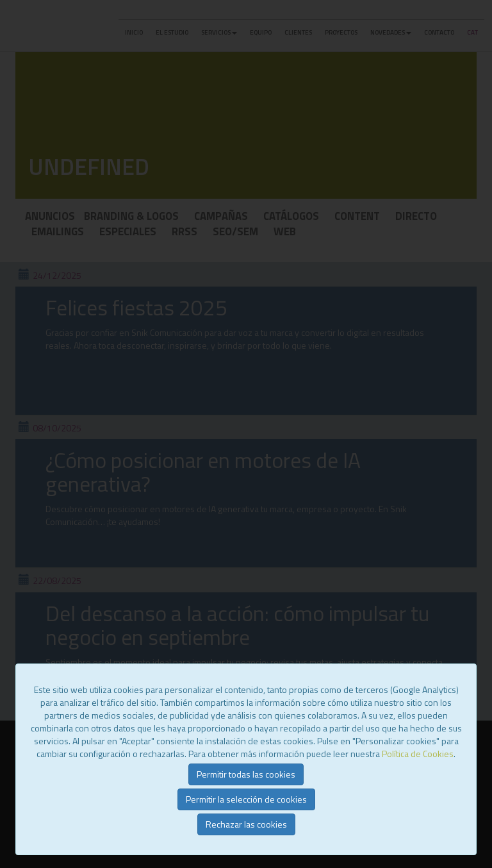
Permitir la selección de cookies (246, 799)
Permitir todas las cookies (246, 774)
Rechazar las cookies (246, 824)
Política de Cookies (418, 754)
